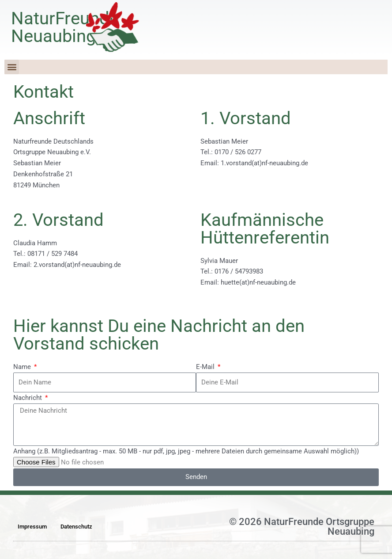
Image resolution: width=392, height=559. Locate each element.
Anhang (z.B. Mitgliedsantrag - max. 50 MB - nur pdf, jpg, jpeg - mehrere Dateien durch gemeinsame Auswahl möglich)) (186, 451)
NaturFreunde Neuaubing (65, 27)
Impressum (32, 527)
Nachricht (28, 398)
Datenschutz (76, 527)
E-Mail (206, 367)
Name (23, 367)
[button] (12, 67)
